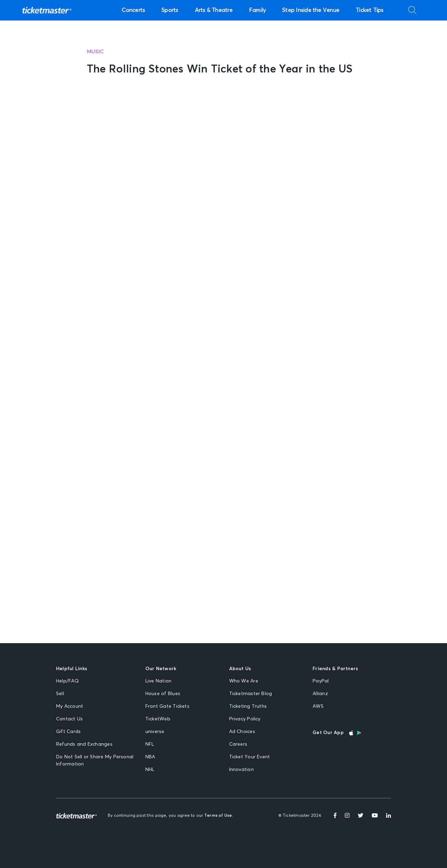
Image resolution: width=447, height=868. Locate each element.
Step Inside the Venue (311, 10)
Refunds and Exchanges (84, 744)
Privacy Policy (245, 719)
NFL (150, 744)
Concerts (133, 10)
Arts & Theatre (214, 10)
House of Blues (163, 694)
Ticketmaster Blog (251, 694)
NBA (150, 757)
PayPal (321, 681)
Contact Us (69, 719)
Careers (238, 744)
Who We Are (244, 681)
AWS (318, 706)
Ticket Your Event (250, 757)
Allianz (320, 694)
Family (257, 10)
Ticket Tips (370, 10)
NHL (150, 770)
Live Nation (159, 681)
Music (96, 52)
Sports (170, 10)
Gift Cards (68, 732)
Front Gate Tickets (167, 706)
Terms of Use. (219, 816)
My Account (70, 706)
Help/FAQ (67, 681)
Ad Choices (242, 732)
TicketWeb (158, 719)
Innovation (241, 770)
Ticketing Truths (248, 706)
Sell (60, 694)
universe (155, 732)
